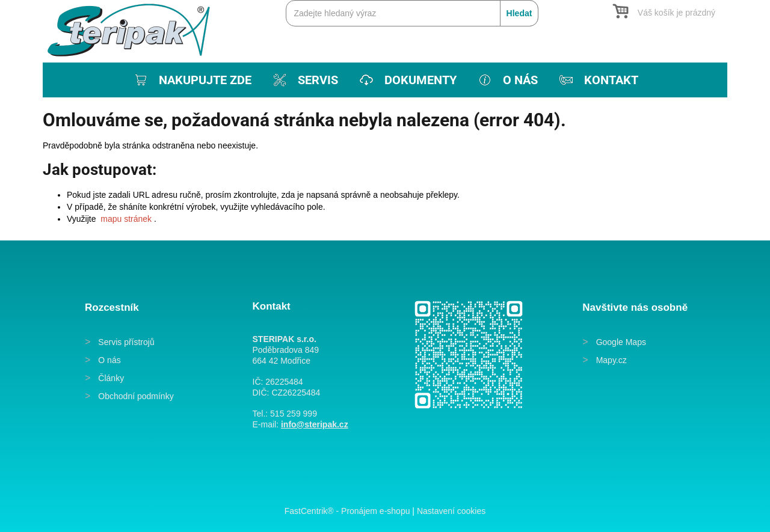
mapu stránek (126, 219)
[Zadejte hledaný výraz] (412, 13)
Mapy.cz (611, 360)
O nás (109, 360)
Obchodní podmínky (136, 396)
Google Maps (621, 342)
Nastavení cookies (451, 511)
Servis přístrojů (126, 342)
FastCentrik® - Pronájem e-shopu (347, 511)
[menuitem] (192, 80)
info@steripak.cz (315, 424)
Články (111, 378)
